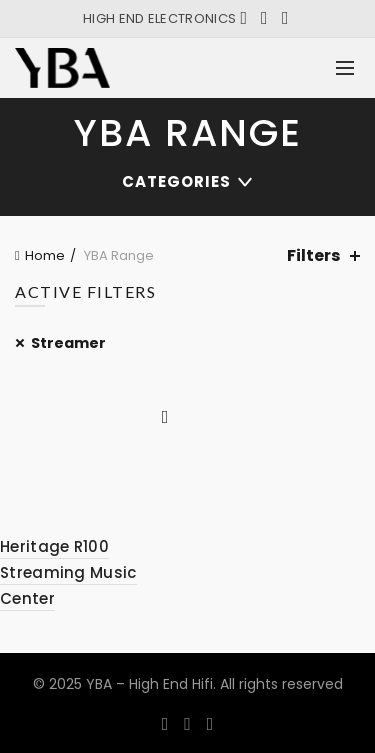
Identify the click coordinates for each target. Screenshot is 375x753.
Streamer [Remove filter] (68, 343)
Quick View (165, 417)
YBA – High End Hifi (149, 684)
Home (45, 255)
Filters (313, 255)
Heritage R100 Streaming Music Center (68, 573)
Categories (176, 181)
